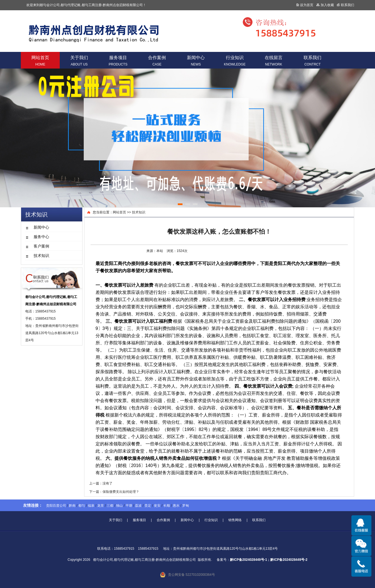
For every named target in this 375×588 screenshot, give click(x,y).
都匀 (82, 506)
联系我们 (312, 61)
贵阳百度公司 (56, 506)
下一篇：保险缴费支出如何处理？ (114, 492)
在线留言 (274, 61)
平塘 (129, 506)
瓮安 (157, 506)
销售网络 (235, 520)
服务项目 (118, 61)
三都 (110, 506)
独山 (119, 506)
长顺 (167, 506)
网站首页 (40, 61)
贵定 (148, 506)
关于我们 (79, 61)
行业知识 (235, 61)
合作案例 (157, 61)
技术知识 (139, 212)
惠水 (176, 506)
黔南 (72, 506)
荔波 (138, 506)
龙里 (101, 506)
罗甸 (186, 506)
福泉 (91, 506)
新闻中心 (196, 61)
